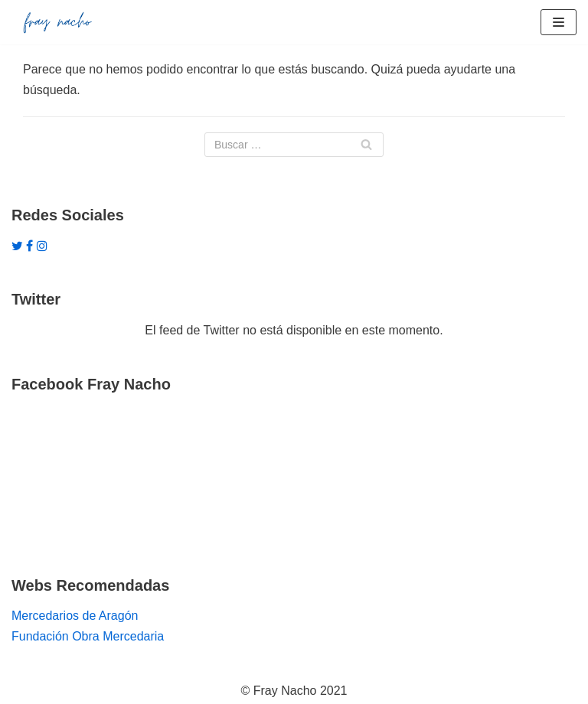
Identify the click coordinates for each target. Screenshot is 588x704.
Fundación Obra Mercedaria (88, 636)
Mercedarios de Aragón (75, 616)
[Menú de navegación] (559, 22)
